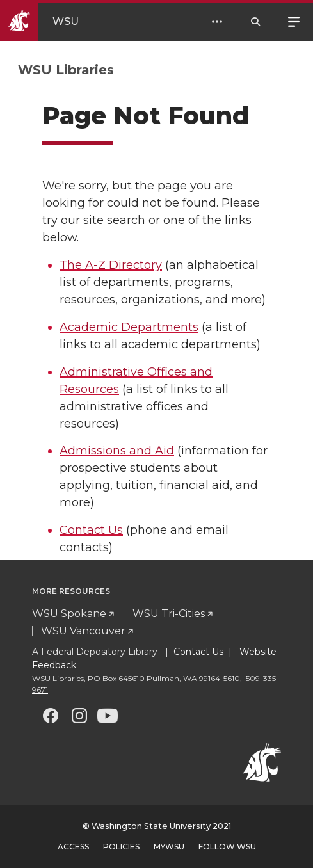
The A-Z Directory (111, 265)
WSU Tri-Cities (169, 614)
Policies (121, 847)
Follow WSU (227, 847)
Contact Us (91, 530)
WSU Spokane (69, 614)
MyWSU (169, 847)
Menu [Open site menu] (294, 20)
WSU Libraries (66, 70)
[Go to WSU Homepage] (50, 22)
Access (73, 847)
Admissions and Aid (117, 451)
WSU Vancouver (83, 631)
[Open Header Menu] (217, 22)
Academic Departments (129, 327)
